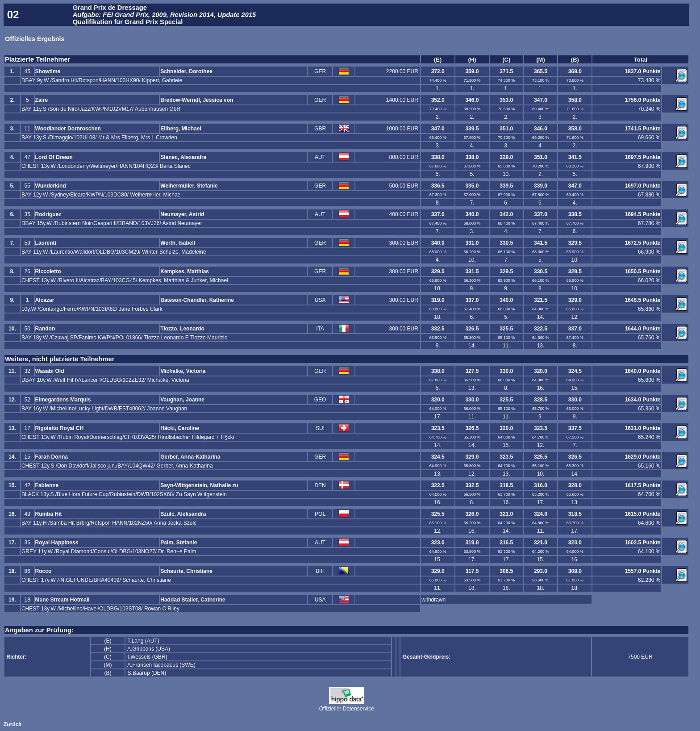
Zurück (12, 724)
